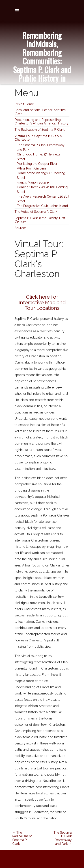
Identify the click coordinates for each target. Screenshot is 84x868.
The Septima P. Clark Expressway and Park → (63, 838)
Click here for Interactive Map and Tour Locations (42, 302)
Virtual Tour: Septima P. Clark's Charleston (38, 138)
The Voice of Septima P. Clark (36, 212)
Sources (20, 228)
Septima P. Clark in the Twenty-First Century (40, 220)
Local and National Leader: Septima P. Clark (42, 112)
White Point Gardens (32, 168)
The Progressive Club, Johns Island (42, 206)
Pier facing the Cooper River (37, 164)
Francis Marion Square (33, 182)
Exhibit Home (24, 104)
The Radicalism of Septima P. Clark (40, 130)
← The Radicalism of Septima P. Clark (22, 838)
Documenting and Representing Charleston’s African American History (42, 121)
